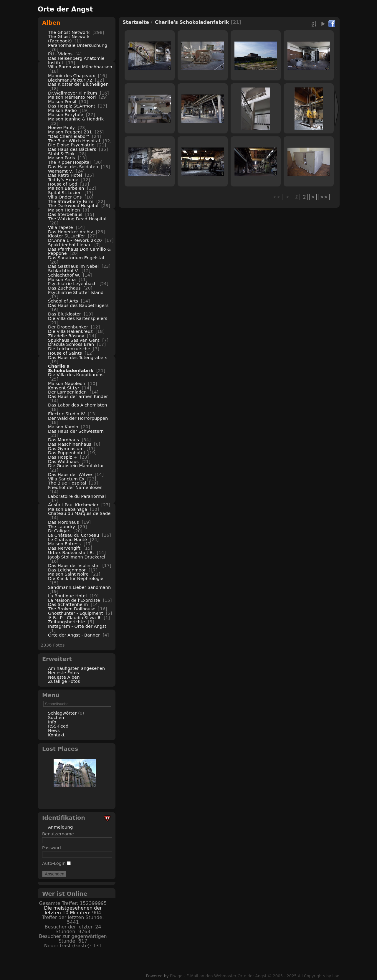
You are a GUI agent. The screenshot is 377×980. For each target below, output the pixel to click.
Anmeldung (60, 827)
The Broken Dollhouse (72, 609)
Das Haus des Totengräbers (78, 357)
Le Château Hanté (67, 539)
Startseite (136, 22)
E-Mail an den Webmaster (211, 976)
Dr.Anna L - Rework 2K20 (75, 240)
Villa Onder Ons (65, 197)
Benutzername (58, 834)
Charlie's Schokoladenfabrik (71, 368)
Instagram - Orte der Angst (77, 626)
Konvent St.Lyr (64, 388)
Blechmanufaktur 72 (70, 80)
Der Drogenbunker (68, 327)
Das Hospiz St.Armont (72, 106)
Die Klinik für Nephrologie (76, 578)
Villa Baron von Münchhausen (80, 67)
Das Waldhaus (63, 461)
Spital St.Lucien (65, 192)
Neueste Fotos (63, 673)
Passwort (52, 848)
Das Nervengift (64, 548)
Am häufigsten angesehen (76, 668)
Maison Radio (62, 110)
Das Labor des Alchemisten (78, 405)
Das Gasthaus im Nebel (73, 266)
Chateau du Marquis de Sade (79, 513)
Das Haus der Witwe (70, 474)
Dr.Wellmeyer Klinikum (73, 93)
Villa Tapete (61, 227)
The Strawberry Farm (71, 201)
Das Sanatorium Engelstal (76, 258)
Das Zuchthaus (64, 288)
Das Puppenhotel (66, 453)
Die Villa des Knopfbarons (76, 375)
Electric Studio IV (66, 414)
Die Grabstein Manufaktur (76, 466)
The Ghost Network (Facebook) (69, 39)
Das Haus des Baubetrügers (78, 305)
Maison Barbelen (66, 188)
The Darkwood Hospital (73, 205)
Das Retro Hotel (65, 175)
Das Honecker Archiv (71, 232)
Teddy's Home (63, 180)
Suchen (56, 717)
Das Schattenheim (68, 604)
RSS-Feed (58, 726)
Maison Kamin (63, 427)
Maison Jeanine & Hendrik (76, 119)
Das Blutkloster (65, 314)
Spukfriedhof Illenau (70, 245)
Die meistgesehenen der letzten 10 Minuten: (73, 910)
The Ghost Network (69, 32)
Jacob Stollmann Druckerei (77, 557)
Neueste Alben (64, 677)
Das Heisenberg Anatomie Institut (76, 60)
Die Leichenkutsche (69, 349)
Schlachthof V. (63, 271)
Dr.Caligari (59, 531)
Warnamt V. (60, 171)
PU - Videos (60, 54)
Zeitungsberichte (66, 622)
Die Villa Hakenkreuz (70, 331)
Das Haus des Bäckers (72, 149)
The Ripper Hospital (69, 162)
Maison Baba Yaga (68, 509)
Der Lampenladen (67, 392)
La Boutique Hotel (67, 596)
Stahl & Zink (61, 154)
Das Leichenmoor (67, 570)
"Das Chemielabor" (69, 136)
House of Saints (65, 353)
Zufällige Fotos (64, 681)
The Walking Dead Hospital (77, 219)
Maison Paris (62, 158)
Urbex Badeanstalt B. (71, 552)
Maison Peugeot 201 (70, 132)
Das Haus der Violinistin (74, 565)
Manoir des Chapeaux (72, 76)
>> (324, 197)
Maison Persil (62, 101)
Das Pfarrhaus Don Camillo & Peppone (79, 251)
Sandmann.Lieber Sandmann (79, 587)
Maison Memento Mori (72, 97)
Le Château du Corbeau (74, 535)
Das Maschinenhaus (70, 444)
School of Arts (63, 301)
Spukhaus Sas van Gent (74, 340)
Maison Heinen (64, 210)
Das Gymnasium (66, 448)
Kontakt (56, 735)
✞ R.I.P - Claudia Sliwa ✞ (74, 618)
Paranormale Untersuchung (78, 45)
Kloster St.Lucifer (67, 236)
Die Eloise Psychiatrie (71, 145)
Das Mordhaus (63, 440)
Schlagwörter (62, 713)
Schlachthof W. (64, 275)
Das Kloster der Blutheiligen (78, 84)
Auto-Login (56, 863)
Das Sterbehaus (65, 214)
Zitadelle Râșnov (66, 336)
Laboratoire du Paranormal (77, 496)
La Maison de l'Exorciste (74, 600)
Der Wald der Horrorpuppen (78, 418)
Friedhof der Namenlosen (75, 487)
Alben (51, 23)
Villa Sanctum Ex (66, 479)
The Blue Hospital (67, 483)
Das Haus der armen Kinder (78, 396)
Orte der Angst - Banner (74, 635)
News (54, 730)
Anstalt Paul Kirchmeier (73, 505)
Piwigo (176, 976)
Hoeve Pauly (61, 127)
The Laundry (62, 527)
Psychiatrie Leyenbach (72, 284)
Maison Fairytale (66, 114)
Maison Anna (62, 279)
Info (52, 722)
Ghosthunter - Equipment (76, 613)
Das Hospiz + (63, 457)
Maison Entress (64, 544)
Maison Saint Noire (68, 574)
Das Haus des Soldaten (73, 167)
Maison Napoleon (67, 383)
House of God (63, 184)
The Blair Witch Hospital (74, 141)
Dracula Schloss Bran (71, 344)
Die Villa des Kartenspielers (78, 318)
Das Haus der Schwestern (76, 431)
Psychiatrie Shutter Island (76, 292)
